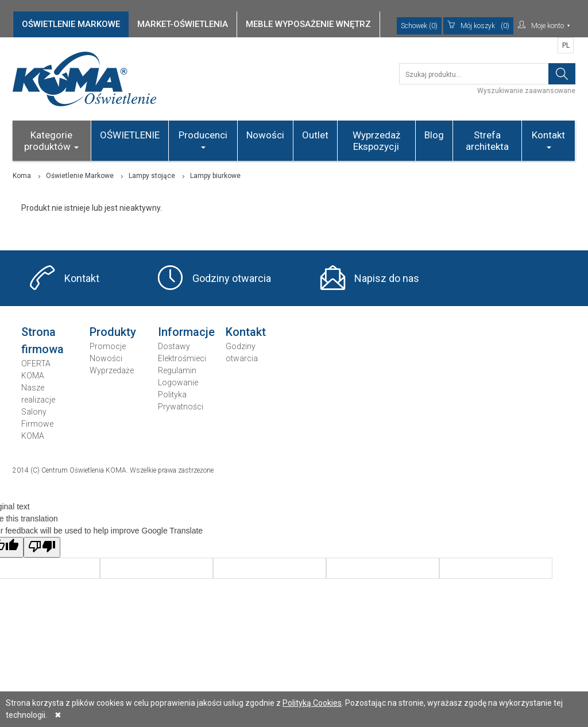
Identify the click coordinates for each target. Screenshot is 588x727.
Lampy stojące (152, 176)
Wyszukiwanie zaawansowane (526, 91)
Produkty (113, 332)
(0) (478, 26)
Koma (22, 176)
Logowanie (178, 382)
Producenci (203, 139)
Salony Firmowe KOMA (37, 424)
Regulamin (177, 370)
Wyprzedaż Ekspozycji (376, 141)
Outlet (315, 135)
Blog (434, 135)
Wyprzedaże (112, 370)
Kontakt (548, 139)
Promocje (108, 346)
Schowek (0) (419, 26)
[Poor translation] (42, 547)
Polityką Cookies (312, 703)
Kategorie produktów (51, 141)
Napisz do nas (387, 278)
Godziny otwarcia (232, 278)
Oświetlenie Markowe (80, 176)
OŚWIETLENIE (130, 135)
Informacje (186, 332)
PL (566, 45)
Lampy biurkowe (215, 176)
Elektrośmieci (182, 358)
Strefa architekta (487, 141)
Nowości (265, 135)
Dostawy (174, 346)
